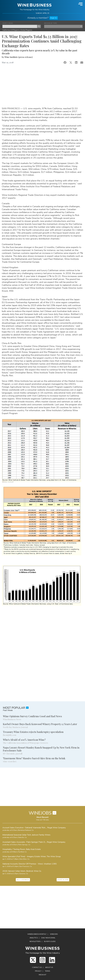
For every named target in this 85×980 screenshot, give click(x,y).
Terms (47, 971)
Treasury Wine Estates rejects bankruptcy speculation (33, 732)
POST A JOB (63, 880)
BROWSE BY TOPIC (51, 23)
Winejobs (54, 934)
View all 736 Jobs (42, 820)
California (6, 30)
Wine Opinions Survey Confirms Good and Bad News (32, 716)
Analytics (34, 938)
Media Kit (42, 975)
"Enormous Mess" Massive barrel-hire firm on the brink (34, 758)
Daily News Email (48, 938)
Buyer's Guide (50, 941)
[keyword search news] (20, 26)
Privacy (38, 971)
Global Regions (26, 30)
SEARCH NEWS (8, 23)
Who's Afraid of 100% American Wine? (24, 740)
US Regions (15, 30)
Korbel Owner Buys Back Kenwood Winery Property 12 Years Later (40, 724)
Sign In (54, 18)
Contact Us (37, 967)
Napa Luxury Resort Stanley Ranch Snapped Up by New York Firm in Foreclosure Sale (41, 749)
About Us (49, 967)
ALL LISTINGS (23, 880)
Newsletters (35, 941)
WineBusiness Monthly (37, 934)
